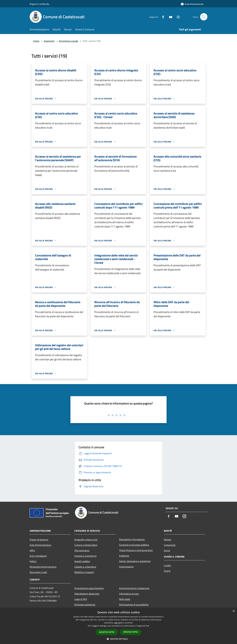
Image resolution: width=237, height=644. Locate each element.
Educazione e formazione (132, 539)
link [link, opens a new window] (148, 626)
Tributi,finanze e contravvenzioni (136, 550)
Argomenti (49, 41)
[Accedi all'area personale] (192, 4)
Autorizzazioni (126, 567)
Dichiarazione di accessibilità (134, 605)
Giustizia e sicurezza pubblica (134, 545)
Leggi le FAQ (81, 599)
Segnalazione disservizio (87, 594)
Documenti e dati (38, 572)
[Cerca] (204, 17)
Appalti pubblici (82, 561)
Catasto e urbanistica (85, 567)
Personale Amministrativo (43, 567)
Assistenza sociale (69, 41)
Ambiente (124, 556)
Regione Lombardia (39, 4)
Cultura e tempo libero (86, 545)
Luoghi (167, 565)
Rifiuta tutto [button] (131, 632)
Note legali (125, 599)
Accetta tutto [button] (107, 632)
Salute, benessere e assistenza (135, 561)
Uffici (32, 550)
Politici (33, 561)
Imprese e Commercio (85, 556)
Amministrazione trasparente (134, 588)
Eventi (167, 571)
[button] (118, 639)
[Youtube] (169, 17)
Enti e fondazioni (38, 556)
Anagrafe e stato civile (86, 540)
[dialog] (118, 626)
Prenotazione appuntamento (89, 588)
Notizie (167, 540)
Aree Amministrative (40, 545)
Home (36, 41)
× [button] (234, 611)
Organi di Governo (39, 540)
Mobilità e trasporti (84, 572)
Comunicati (170, 545)
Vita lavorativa (82, 550)
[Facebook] (162, 17)
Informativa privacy (129, 594)
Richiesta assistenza (85, 605)
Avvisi (167, 550)
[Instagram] (177, 17)
